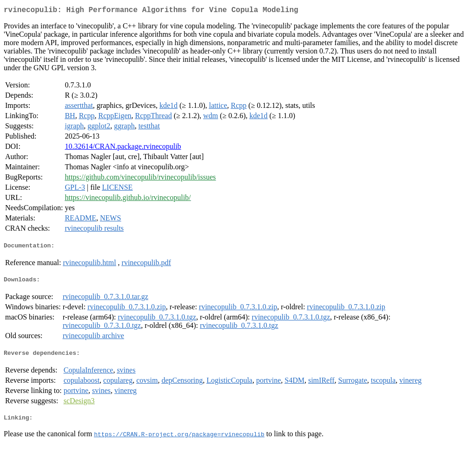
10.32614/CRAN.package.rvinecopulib (123, 148)
